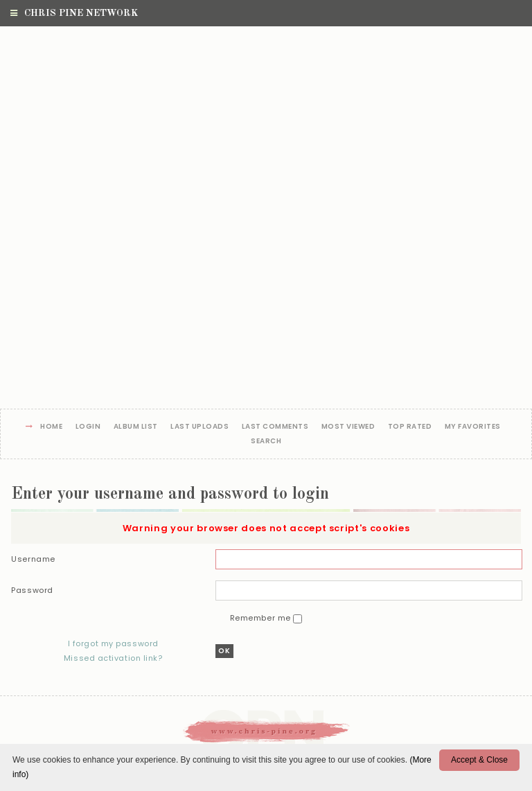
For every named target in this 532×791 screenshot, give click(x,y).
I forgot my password (113, 643)
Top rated (410, 427)
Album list (136, 427)
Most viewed (348, 427)
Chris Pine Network (74, 13)
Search (266, 442)
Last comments (275, 427)
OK (224, 651)
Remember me (262, 618)
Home (51, 427)
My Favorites (473, 427)
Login (88, 427)
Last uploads (199, 427)
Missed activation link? (113, 658)
